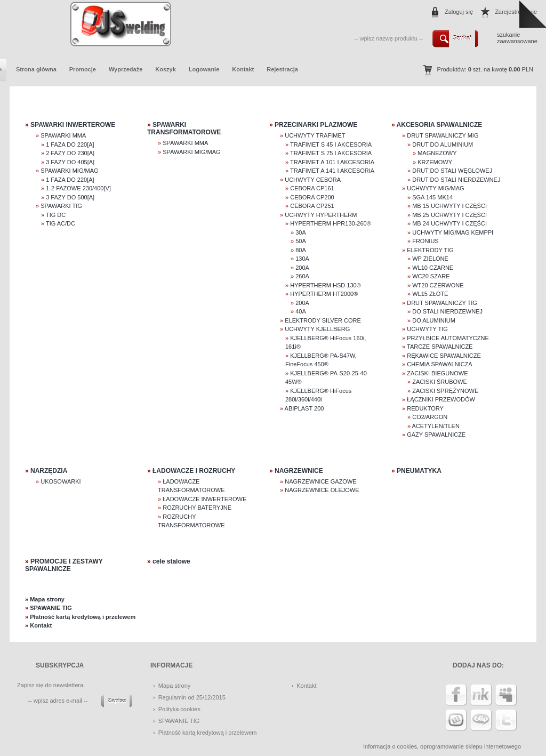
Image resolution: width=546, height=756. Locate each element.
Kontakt (243, 69)
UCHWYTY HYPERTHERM (321, 215)
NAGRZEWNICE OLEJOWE (322, 490)
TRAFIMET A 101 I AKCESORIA (332, 162)
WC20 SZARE (431, 276)
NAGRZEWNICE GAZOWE (320, 481)
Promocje (83, 69)
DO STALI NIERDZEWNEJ (447, 311)
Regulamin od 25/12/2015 (192, 697)
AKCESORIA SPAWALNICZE (440, 125)
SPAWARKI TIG (61, 206)
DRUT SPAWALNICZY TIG (442, 303)
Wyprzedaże (126, 69)
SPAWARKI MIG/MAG (69, 171)
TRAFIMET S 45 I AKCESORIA (331, 144)
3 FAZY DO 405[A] (70, 162)
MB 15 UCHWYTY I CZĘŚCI (449, 206)
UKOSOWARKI (61, 481)
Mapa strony (47, 599)
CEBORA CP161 (312, 188)
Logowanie (204, 69)
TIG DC (56, 215)
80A (301, 250)
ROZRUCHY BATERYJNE (197, 508)
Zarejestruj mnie (516, 12)
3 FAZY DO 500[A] (70, 197)
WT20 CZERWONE (438, 285)
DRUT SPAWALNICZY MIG (443, 135)
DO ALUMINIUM (434, 320)
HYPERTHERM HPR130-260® (331, 223)
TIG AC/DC (61, 223)
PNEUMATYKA (419, 471)
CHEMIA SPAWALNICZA (439, 364)
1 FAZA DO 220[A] (70, 144)
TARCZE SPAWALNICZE (440, 347)
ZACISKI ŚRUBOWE (440, 382)
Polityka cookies (179, 709)
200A (302, 268)
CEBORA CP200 (312, 197)
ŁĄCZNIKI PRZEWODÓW (441, 399)
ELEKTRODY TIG (430, 250)
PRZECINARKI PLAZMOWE (316, 125)
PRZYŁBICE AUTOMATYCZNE (448, 338)
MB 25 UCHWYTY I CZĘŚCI (449, 215)
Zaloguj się (459, 12)
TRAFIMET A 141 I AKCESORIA (332, 171)
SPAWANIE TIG (51, 608)
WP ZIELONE (430, 259)
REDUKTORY (425, 408)
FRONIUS (425, 241)
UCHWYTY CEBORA (313, 180)
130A (302, 259)
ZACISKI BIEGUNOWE (437, 373)
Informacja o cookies (390, 746)
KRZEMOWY (435, 162)
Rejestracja (282, 69)
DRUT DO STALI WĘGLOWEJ (452, 171)
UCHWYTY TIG (427, 329)
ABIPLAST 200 (304, 408)
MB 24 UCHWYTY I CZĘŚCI (449, 223)
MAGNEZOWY (437, 153)
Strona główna (36, 69)
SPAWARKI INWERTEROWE (73, 125)
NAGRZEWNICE (299, 471)
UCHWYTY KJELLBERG (317, 329)
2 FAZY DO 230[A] (70, 153)
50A (301, 241)
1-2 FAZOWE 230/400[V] (78, 188)
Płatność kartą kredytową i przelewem (83, 617)
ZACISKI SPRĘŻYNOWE (445, 391)
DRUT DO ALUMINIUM (443, 144)
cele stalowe (171, 561)
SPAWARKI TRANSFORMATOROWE (184, 128)
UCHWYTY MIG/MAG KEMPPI (453, 232)
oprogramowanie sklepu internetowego (471, 746)
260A (302, 276)
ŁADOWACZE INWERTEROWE (204, 499)
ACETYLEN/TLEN (436, 426)
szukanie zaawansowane (517, 38)
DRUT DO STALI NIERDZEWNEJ (456, 180)
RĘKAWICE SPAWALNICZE (444, 356)
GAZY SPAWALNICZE (436, 435)
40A (301, 311)
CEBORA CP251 (312, 206)
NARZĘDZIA (49, 471)
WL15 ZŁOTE (430, 294)
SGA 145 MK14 (432, 197)
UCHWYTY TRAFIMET (315, 135)
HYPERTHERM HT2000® (324, 294)
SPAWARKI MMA (63, 135)
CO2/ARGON (430, 417)
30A (301, 232)
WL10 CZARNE (433, 268)
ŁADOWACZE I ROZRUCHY (194, 471)
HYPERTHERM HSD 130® (326, 285)
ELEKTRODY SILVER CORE (323, 320)
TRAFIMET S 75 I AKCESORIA (331, 153)
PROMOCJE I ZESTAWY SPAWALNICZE (64, 565)
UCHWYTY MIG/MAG (435, 188)
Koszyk (166, 69)
